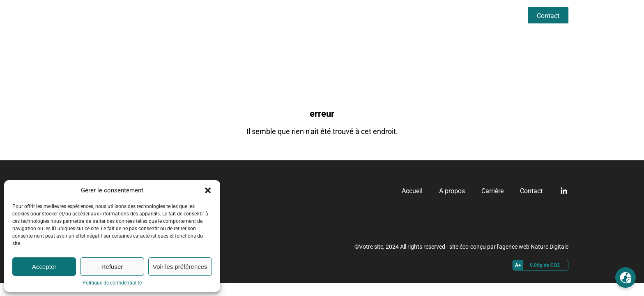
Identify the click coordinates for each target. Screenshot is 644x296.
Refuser (112, 267)
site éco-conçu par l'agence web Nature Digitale (509, 247)
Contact (548, 16)
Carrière (500, 15)
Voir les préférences (180, 267)
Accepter (44, 267)
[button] (208, 190)
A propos (460, 15)
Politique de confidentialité (112, 283)
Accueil (420, 15)
